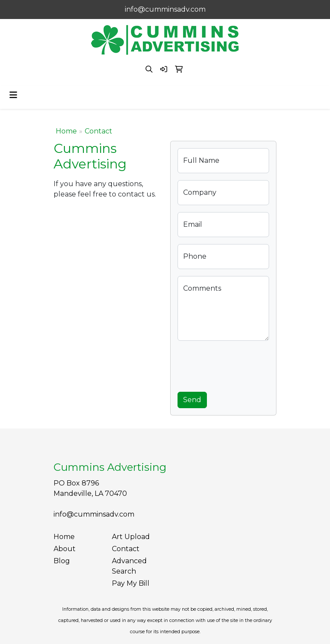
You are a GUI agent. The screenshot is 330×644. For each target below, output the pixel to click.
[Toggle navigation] (13, 95)
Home (66, 131)
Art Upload (131, 537)
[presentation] (243, 365)
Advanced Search (129, 566)
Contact (126, 549)
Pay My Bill (131, 583)
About (65, 549)
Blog (62, 561)
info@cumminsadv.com (165, 9)
